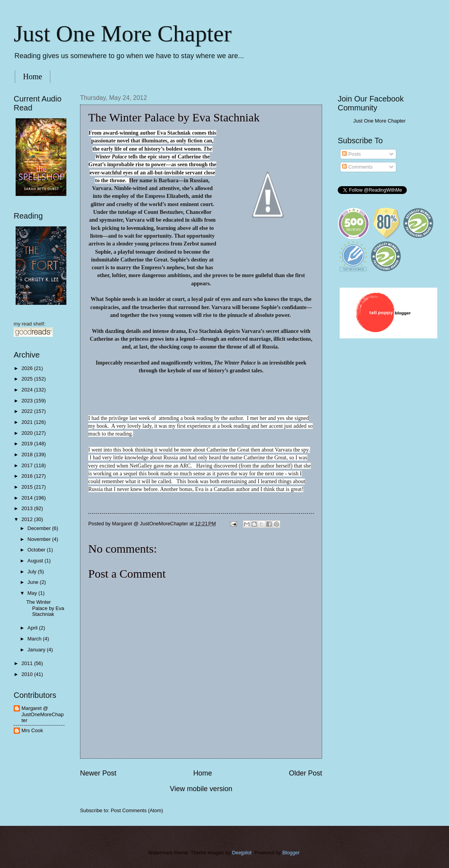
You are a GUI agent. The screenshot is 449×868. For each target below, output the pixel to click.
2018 (28, 454)
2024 (28, 390)
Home (33, 76)
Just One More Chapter (123, 34)
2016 (28, 476)
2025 (28, 379)
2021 (28, 422)
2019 (28, 444)
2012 (28, 519)
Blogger (291, 853)
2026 (28, 368)
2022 (28, 411)
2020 (28, 433)
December (40, 528)
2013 (28, 508)
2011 (28, 663)
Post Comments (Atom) (137, 810)
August (36, 561)
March (35, 639)
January (37, 650)
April (33, 628)
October (37, 550)
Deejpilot (242, 853)
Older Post (306, 773)
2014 (28, 498)
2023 (28, 401)
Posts (351, 154)
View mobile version (201, 789)
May (33, 593)
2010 (28, 674)
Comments (357, 167)
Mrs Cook (32, 730)
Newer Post (98, 773)
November (40, 539)
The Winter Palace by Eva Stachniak (45, 608)
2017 (28, 465)
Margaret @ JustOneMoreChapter (43, 714)
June (34, 582)
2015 (28, 487)
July (32, 572)
